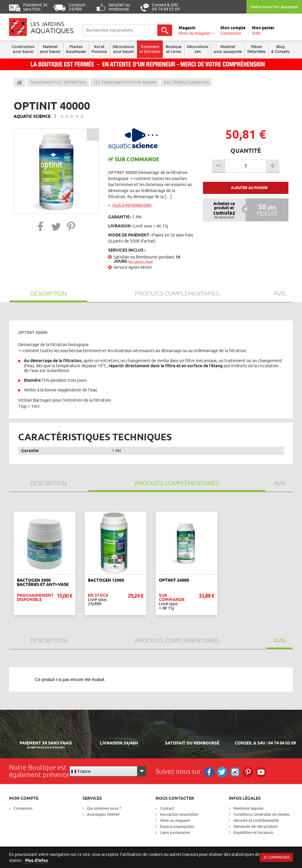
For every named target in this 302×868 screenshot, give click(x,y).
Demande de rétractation (256, 826)
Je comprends (276, 857)
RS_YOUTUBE (261, 772)
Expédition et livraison (253, 832)
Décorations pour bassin (123, 49)
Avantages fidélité (103, 814)
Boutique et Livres (173, 49)
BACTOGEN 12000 (106, 580)
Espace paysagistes (177, 826)
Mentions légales (249, 808)
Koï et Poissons (99, 49)
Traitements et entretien (58, 82)
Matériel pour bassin (50, 49)
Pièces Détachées (257, 49)
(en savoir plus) (140, 261)
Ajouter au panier (249, 188)
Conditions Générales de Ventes (262, 814)
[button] (41, 226)
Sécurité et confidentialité (256, 820)
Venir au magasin (175, 820)
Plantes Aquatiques (76, 49)
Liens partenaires (175, 832)
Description (48, 293)
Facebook (209, 772)
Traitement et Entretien (150, 49)
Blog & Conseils (280, 49)
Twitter (222, 772)
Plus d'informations (130, 205)
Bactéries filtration (186, 82)
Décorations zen (198, 49)
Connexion (23, 808)
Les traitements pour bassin (125, 82)
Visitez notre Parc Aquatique (274, 7)
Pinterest (248, 772)
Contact (167, 808)
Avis (280, 293)
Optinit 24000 (174, 580)
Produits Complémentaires (177, 293)
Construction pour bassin (23, 49)
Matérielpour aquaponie (228, 49)
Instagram (235, 772)
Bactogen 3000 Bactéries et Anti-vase (43, 582)
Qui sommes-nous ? (104, 808)
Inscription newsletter (179, 814)
